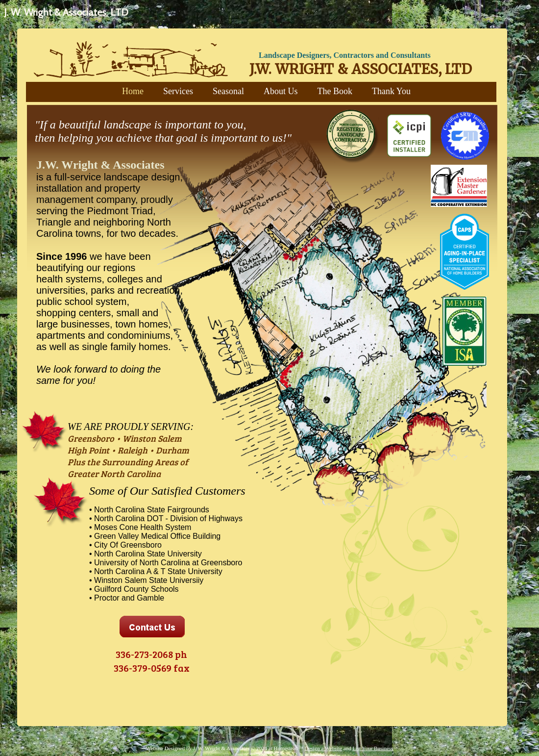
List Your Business (373, 748)
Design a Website (324, 748)
